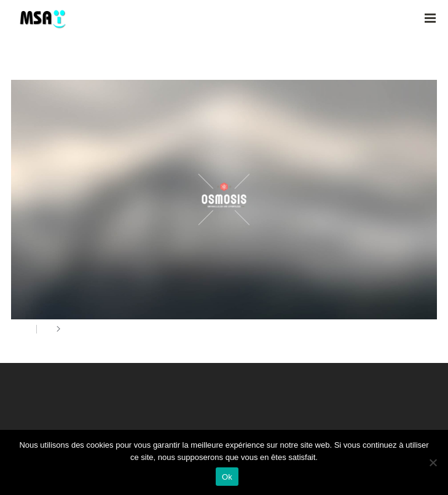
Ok (227, 477)
